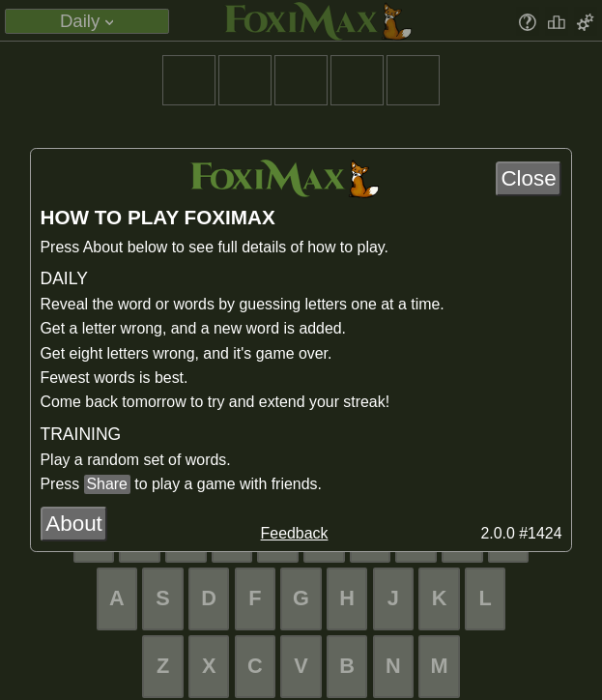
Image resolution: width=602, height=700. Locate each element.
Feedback (295, 533)
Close (528, 178)
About (74, 524)
